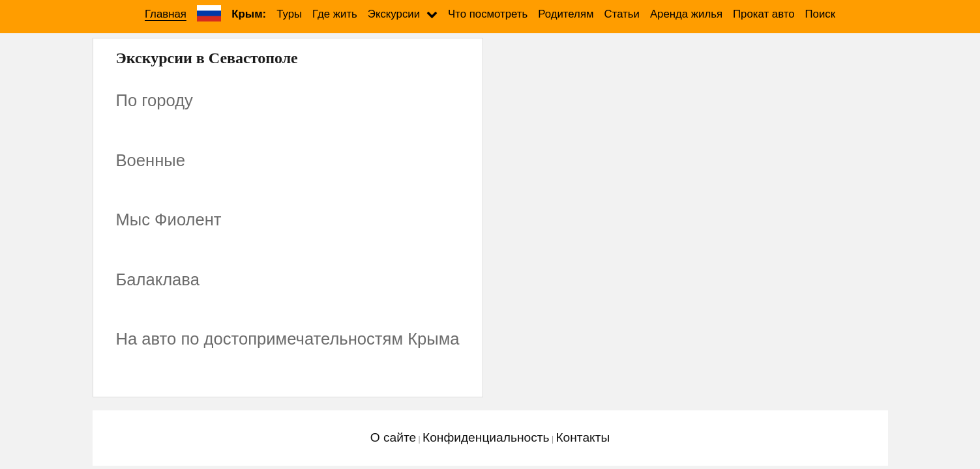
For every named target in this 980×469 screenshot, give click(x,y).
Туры (289, 14)
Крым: (249, 14)
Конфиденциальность (486, 437)
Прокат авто (764, 14)
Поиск (821, 14)
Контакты (583, 437)
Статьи (622, 14)
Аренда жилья (686, 14)
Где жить (335, 14)
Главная (166, 14)
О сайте (393, 437)
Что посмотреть (488, 14)
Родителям (566, 14)
